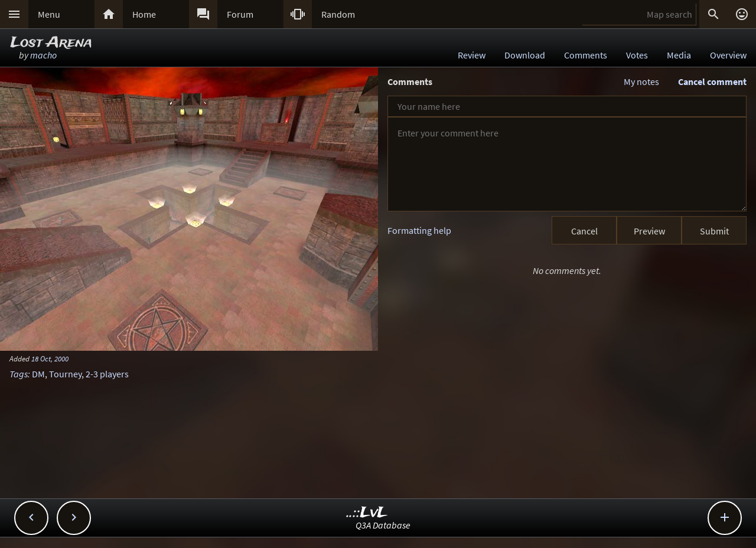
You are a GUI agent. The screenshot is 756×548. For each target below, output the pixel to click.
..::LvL (367, 513)
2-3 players (107, 374)
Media (679, 55)
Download (525, 55)
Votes (637, 55)
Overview (728, 55)
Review (472, 55)
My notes (641, 81)
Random (338, 14)
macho (43, 55)
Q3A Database (383, 525)
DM (38, 374)
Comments (586, 55)
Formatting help (419, 230)
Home (144, 14)
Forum (240, 14)
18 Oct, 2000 (50, 358)
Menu (49, 14)
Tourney (65, 374)
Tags (19, 374)
